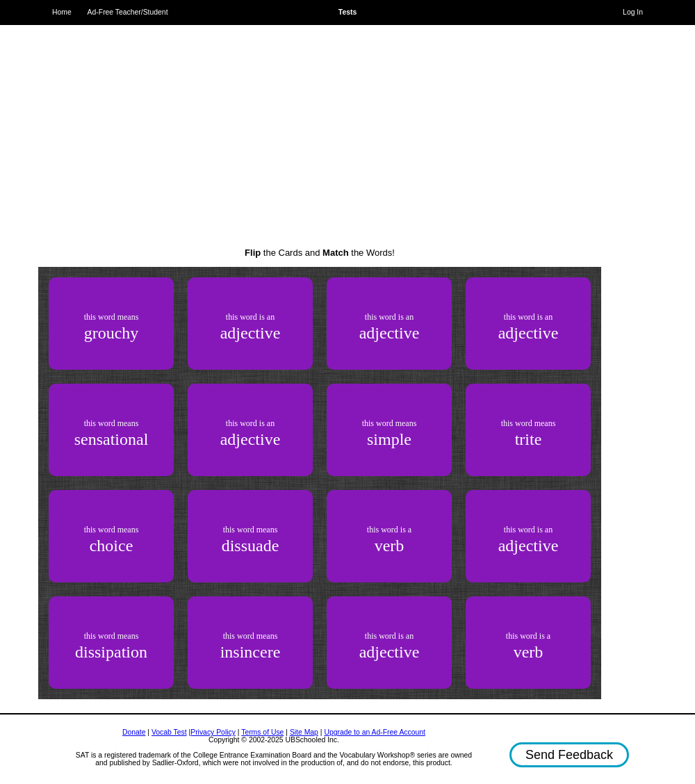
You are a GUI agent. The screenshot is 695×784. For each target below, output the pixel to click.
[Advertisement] (320, 125)
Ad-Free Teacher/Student (128, 12)
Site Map (304, 732)
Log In (633, 12)
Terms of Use (262, 732)
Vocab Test (169, 732)
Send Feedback (569, 755)
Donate (134, 732)
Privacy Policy (213, 732)
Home (62, 12)
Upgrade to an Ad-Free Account (375, 732)
